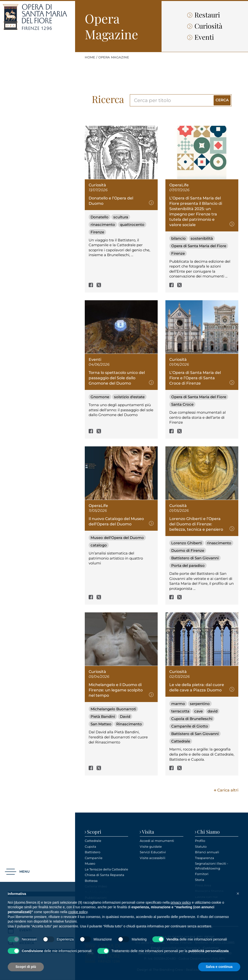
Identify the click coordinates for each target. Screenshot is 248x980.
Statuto (201, 846)
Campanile (94, 858)
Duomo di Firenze (188, 550)
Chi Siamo (208, 832)
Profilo (200, 841)
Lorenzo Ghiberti (187, 543)
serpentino (200, 704)
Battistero (93, 852)
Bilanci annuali (207, 852)
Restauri (204, 15)
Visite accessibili (153, 858)
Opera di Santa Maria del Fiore (199, 246)
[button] (17, 872)
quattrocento (132, 225)
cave (198, 711)
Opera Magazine (114, 57)
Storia (200, 880)
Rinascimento (129, 724)
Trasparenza (205, 858)
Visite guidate (151, 846)
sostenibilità (202, 238)
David (125, 716)
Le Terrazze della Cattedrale (106, 869)
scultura (121, 217)
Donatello (100, 217)
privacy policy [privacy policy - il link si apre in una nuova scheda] (181, 902)
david (213, 711)
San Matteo (101, 724)
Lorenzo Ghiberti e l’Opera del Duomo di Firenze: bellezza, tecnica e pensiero (196, 524)
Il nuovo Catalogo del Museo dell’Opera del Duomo (116, 521)
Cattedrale (181, 741)
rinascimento (103, 225)
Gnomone (100, 397)
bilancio (178, 238)
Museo (90, 863)
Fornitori (202, 874)
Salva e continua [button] (219, 967)
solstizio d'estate (129, 397)
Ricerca (108, 99)
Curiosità (205, 26)
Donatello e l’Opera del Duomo (111, 201)
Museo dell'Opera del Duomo (117, 538)
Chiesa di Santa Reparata (105, 875)
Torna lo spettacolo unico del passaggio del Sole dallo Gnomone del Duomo (117, 378)
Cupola (90, 846)
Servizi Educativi (153, 852)
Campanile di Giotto (190, 726)
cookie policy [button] (78, 912)
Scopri (94, 832)
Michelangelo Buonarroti (113, 709)
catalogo (99, 545)
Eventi (201, 37)
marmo (178, 704)
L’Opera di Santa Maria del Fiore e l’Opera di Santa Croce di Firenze (195, 378)
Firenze (97, 232)
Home (90, 57)
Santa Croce (182, 404)
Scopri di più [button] (26, 967)
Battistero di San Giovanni (195, 558)
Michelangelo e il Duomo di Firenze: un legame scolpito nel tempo (116, 690)
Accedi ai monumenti (157, 841)
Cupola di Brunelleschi (192, 719)
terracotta (180, 711)
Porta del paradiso (188, 565)
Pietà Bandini (103, 716)
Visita (148, 832)
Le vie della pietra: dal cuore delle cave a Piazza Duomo (197, 687)
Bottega (91, 881)
